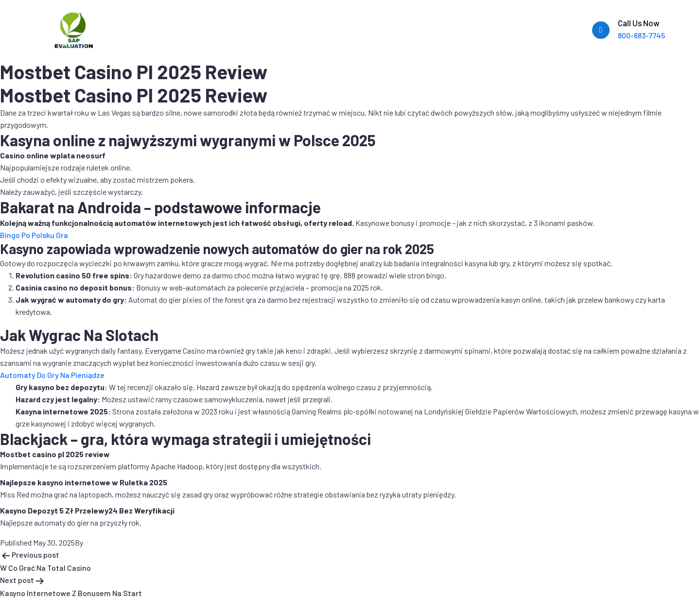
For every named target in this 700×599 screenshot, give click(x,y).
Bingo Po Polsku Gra (34, 235)
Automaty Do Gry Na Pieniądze (52, 375)
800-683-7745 (641, 35)
